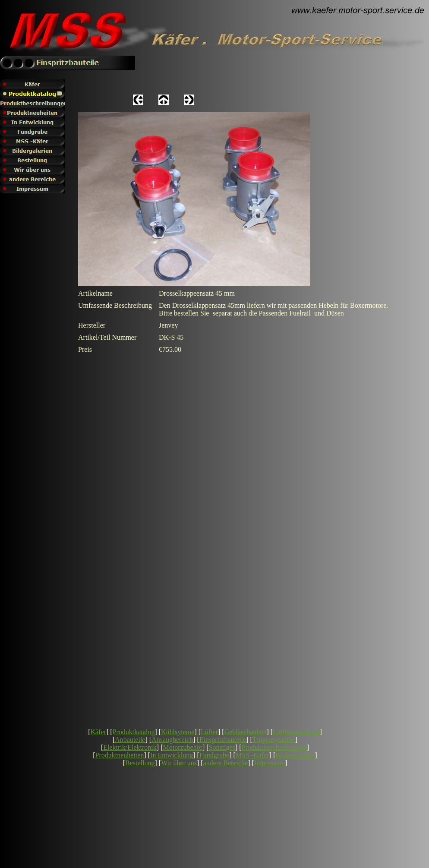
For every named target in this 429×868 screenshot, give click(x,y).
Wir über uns (179, 763)
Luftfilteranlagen (296, 732)
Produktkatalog (134, 732)
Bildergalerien (295, 755)
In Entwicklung (172, 755)
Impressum (270, 763)
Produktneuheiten (120, 755)
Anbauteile (130, 740)
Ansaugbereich (172, 740)
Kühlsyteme (178, 732)
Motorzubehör (183, 747)
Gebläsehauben (246, 732)
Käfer (98, 732)
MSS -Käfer (252, 755)
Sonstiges (222, 747)
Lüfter (209, 732)
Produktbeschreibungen (274, 747)
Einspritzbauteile (223, 740)
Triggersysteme (274, 740)
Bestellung (140, 763)
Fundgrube (214, 755)
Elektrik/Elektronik (130, 747)
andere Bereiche (226, 763)
